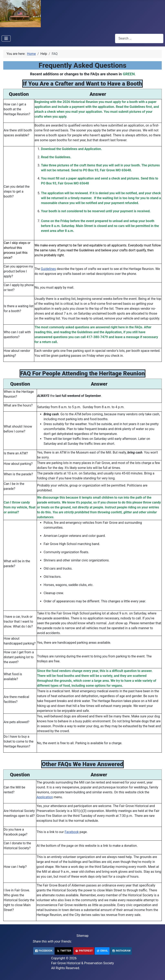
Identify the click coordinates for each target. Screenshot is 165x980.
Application (45, 797)
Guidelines (48, 269)
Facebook (72, 832)
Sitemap (82, 936)
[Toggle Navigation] (6, 38)
